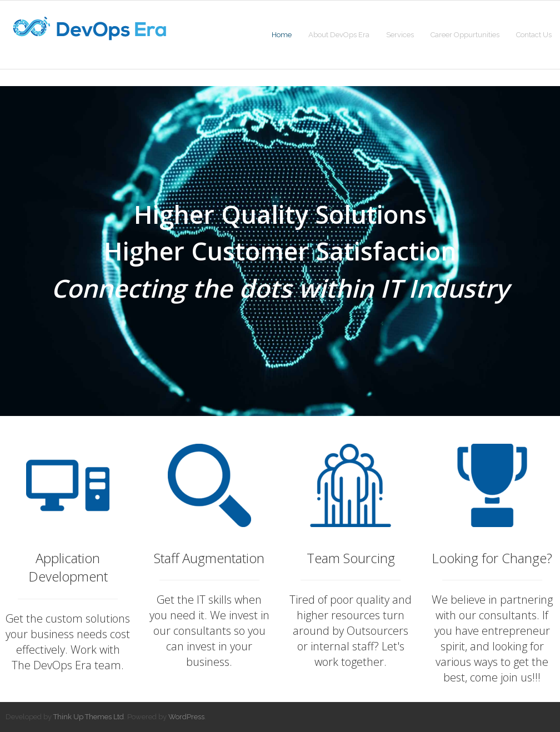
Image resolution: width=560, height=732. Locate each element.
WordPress (186, 717)
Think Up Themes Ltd (89, 717)
